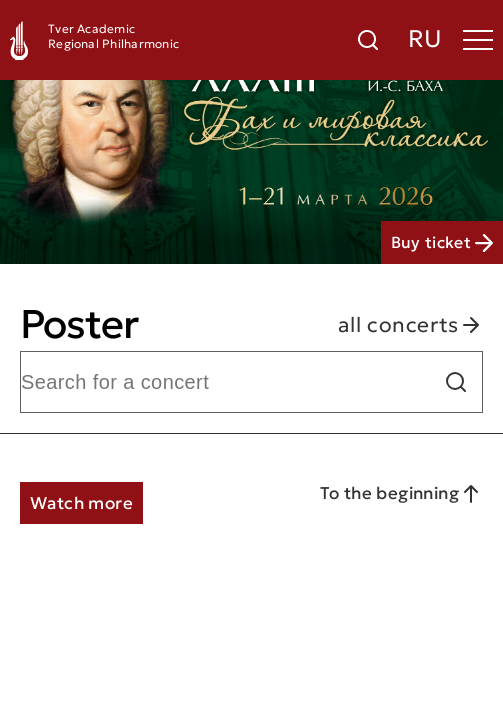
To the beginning (401, 494)
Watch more (81, 503)
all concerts (410, 324)
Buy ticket (442, 242)
